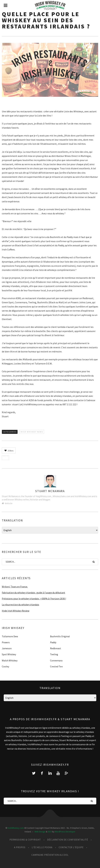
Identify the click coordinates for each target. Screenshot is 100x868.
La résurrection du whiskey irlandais (20, 605)
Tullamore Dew (10, 636)
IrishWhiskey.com (16, 828)
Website (7, 503)
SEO (50, 832)
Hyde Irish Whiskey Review (16, 611)
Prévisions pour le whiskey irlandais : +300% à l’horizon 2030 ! (34, 599)
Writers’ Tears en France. (15, 587)
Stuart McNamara (50, 491)
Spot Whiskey (9, 654)
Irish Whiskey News (32, 432)
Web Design (40, 832)
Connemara (56, 660)
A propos (20, 847)
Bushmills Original (60, 636)
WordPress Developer (65, 832)
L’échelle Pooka (42, 847)
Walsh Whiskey (10, 660)
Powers (6, 642)
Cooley (5, 666)
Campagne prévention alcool (50, 855)
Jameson (7, 648)
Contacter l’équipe (71, 847)
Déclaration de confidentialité (68, 840)
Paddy (53, 642)
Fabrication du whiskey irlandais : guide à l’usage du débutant (34, 593)
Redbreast (56, 648)
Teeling (54, 654)
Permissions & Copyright (25, 840)
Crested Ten (56, 666)
